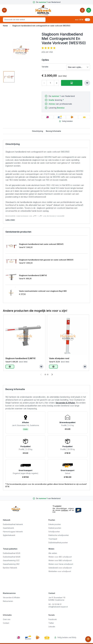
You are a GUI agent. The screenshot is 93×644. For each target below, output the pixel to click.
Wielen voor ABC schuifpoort (60, 557)
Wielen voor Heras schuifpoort (61, 564)
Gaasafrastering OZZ (11, 560)
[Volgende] (52, 374)
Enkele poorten (55, 524)
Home (5, 26)
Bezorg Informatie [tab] (53, 131)
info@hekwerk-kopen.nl (58, 607)
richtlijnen (65, 510)
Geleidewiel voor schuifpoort (60, 568)
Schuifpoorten (54, 532)
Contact (6, 623)
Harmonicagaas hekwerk (13, 532)
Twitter (51, 623)
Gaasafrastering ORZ (11, 564)
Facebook (53, 619)
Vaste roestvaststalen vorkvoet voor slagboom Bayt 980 (43, 291)
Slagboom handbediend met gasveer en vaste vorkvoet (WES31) (46, 260)
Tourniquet (53, 539)
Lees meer (10, 220)
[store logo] (43, 10)
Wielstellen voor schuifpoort (60, 571)
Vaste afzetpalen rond (59, 358)
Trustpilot (57, 506)
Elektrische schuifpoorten (59, 535)
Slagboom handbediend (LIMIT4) (33, 275)
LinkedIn (52, 627)
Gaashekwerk (8, 528)
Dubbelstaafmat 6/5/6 (12, 553)
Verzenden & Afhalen (65, 403)
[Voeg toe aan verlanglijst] (87, 83)
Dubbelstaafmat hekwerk (13, 524)
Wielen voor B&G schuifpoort (60, 560)
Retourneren (8, 601)
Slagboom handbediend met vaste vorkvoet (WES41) (41, 244)
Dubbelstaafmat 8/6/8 (12, 557)
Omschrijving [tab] (37, 131)
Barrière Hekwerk (10, 568)
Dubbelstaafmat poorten (58, 543)
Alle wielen (53, 553)
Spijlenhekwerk (9, 535)
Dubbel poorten (55, 528)
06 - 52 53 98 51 (55, 604)
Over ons (7, 619)
